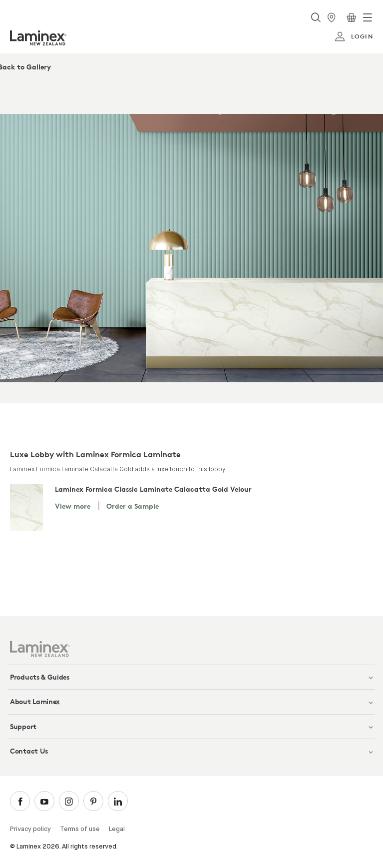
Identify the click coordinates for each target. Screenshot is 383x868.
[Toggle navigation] (368, 17)
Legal (117, 829)
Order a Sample (133, 506)
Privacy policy (30, 829)
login (354, 36)
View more (73, 506)
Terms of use (80, 829)
